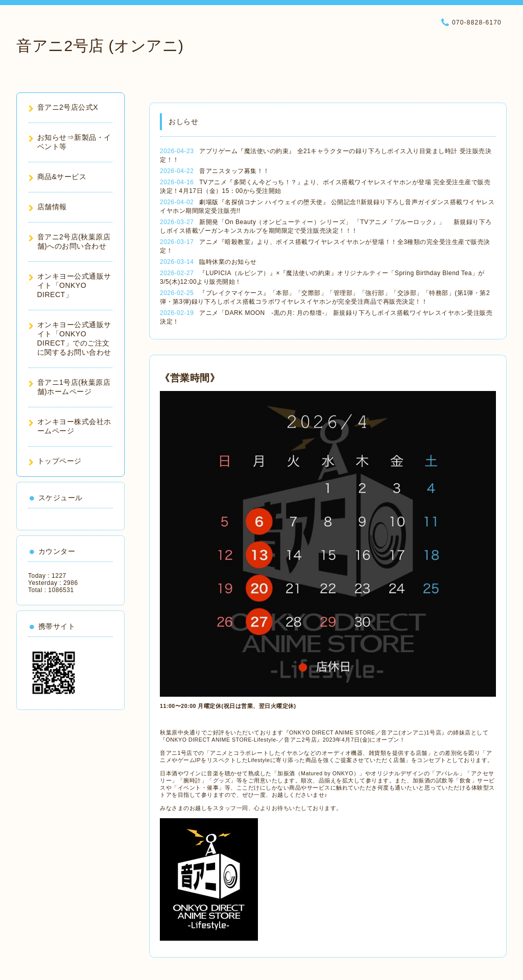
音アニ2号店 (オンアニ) (100, 46)
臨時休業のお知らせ (228, 262)
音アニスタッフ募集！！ (234, 171)
